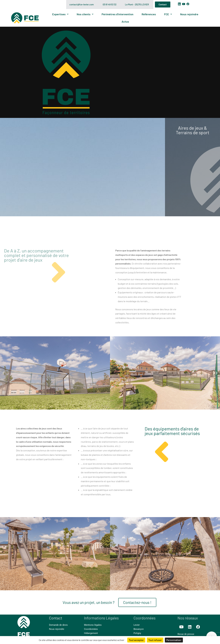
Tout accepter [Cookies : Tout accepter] (136, 640)
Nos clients (85, 14)
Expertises (60, 14)
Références (149, 14)
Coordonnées (145, 618)
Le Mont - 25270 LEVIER (137, 4)
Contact (56, 618)
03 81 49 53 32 (110, 4)
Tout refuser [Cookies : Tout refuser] (155, 640)
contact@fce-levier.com (82, 4)
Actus (125, 22)
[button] (3, 373)
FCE (168, 14)
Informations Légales (101, 618)
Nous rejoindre (189, 14)
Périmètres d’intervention (117, 14)
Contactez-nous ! (137, 602)
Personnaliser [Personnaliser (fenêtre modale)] (174, 640)
